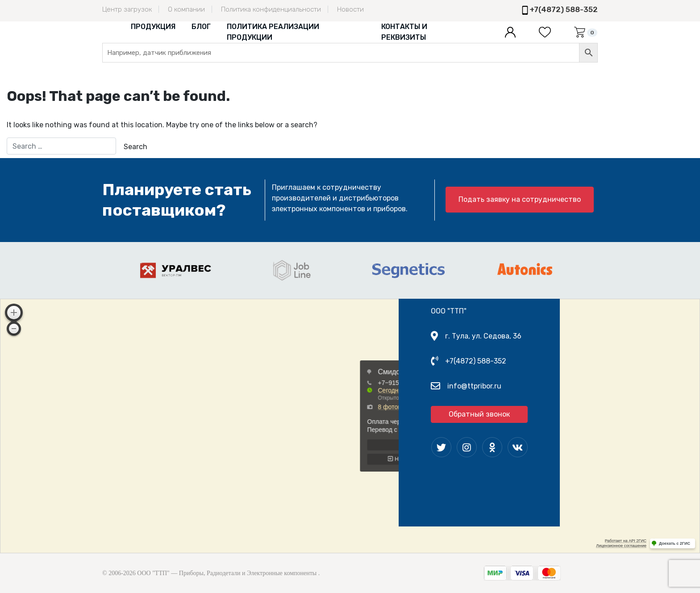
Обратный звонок (479, 414)
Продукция (153, 27)
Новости (350, 9)
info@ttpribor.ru (474, 386)
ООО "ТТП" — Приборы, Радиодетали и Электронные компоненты (227, 573)
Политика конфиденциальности (271, 9)
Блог (201, 27)
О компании (186, 9)
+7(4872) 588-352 (564, 9)
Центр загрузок (127, 9)
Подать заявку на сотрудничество (520, 199)
